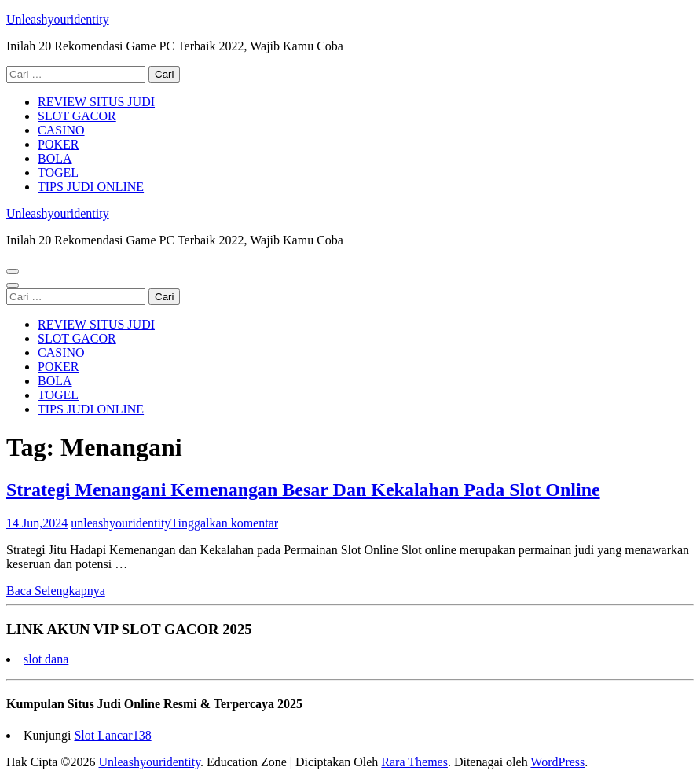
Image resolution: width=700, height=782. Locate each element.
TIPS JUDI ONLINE (91, 187)
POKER (58, 144)
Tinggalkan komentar (224, 523)
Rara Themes (414, 762)
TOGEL (58, 173)
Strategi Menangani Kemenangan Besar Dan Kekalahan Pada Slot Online (303, 490)
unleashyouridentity (121, 523)
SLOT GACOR (77, 116)
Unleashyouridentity (58, 19)
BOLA (55, 158)
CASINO (61, 130)
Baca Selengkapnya (56, 591)
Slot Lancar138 (112, 735)
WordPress (557, 762)
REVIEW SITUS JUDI (96, 102)
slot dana (46, 659)
